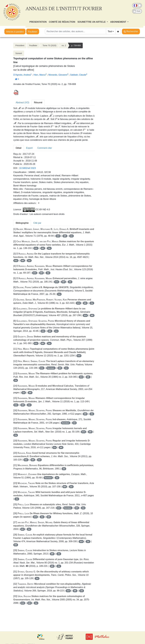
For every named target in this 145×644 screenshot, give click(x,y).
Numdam (51, 368)
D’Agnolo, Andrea (22, 75)
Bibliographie (22, 223)
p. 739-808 (76, 45)
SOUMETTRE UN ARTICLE (92, 22)
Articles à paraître (15, 32)
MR (65, 236)
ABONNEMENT (118, 22)
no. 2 (64, 45)
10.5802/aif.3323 (28, 168)
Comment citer (45, 148)
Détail (19, 148)
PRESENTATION (38, 22)
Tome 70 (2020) (49, 45)
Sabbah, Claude (78, 75)
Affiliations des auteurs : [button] (26, 203)
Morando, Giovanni (58, 75)
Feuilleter (33, 32)
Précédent (20, 45)
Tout (110, 31)
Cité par (37, 223)
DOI (58, 236)
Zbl (72, 236)
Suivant (19, 53)
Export (29, 148)
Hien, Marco (39, 75)
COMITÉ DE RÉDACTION (62, 22)
